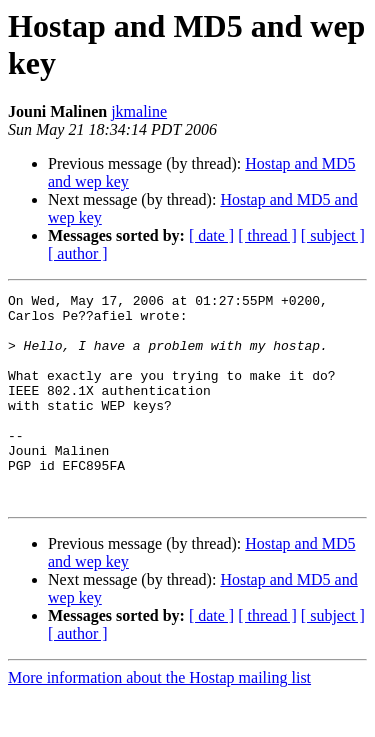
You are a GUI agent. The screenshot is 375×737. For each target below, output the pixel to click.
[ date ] (211, 235)
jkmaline (139, 111)
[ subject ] (333, 235)
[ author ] (78, 253)
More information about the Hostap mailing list (159, 719)
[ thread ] (267, 235)
